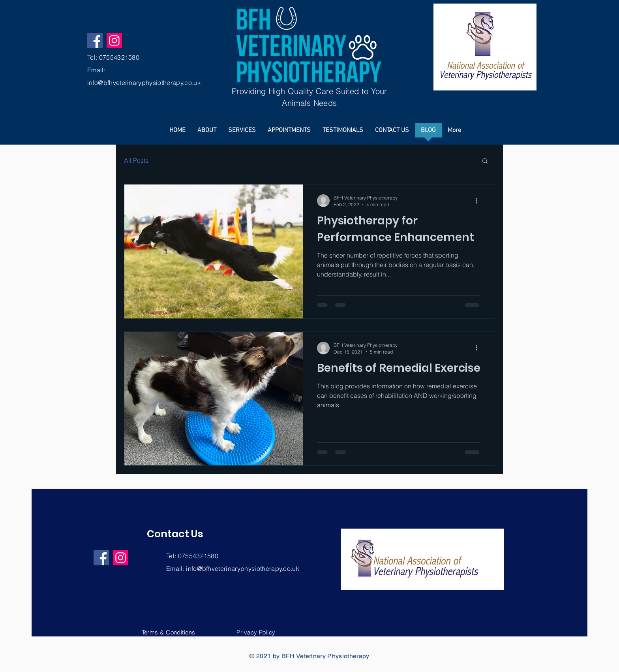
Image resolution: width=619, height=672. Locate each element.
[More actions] (479, 201)
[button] (485, 161)
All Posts (136, 160)
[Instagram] (114, 40)
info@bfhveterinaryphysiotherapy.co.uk (144, 83)
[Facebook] (95, 40)
